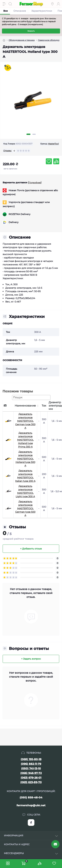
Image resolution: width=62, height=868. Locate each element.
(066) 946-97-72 (31, 773)
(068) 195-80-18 (31, 759)
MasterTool (53, 144)
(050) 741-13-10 (31, 768)
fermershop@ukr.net (31, 805)
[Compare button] (56, 161)
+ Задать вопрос (31, 659)
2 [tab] (34, 134)
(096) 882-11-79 (31, 764)
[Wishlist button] (49, 161)
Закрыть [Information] (31, 31)
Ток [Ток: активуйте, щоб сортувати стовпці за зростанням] (44, 406)
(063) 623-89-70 (31, 782)
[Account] (58, 4)
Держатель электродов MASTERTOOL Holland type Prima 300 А (25, 440)
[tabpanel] (31, 103)
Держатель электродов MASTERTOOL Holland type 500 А (25, 459)
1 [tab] (28, 134)
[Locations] (52, 4)
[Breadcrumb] (4, 40)
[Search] (10, 4)
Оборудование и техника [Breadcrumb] (22, 40)
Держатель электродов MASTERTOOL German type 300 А (25, 421)
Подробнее (35, 183)
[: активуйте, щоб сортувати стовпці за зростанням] (39, 406)
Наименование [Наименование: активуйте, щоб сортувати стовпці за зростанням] (25, 406)
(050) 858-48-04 (31, 798)
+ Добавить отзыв (31, 549)
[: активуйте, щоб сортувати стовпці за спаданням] (8, 406)
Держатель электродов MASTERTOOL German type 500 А (25, 508)
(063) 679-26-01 (31, 778)
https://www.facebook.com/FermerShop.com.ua (31, 823)
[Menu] (4, 4)
